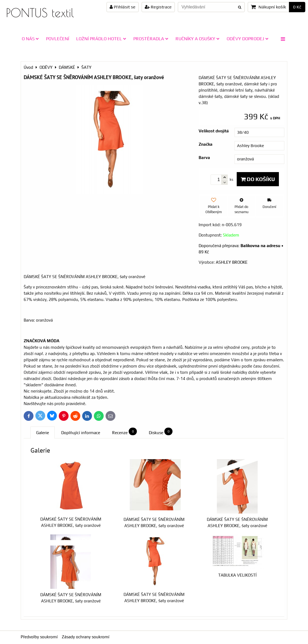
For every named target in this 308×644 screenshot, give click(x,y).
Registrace (158, 7)
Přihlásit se (123, 7)
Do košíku (258, 179)
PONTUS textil (40, 13)
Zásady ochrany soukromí (86, 637)
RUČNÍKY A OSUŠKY (198, 39)
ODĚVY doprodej (248, 39)
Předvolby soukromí (39, 637)
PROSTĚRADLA (151, 39)
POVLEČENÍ (58, 39)
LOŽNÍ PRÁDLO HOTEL (101, 39)
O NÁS (30, 39)
